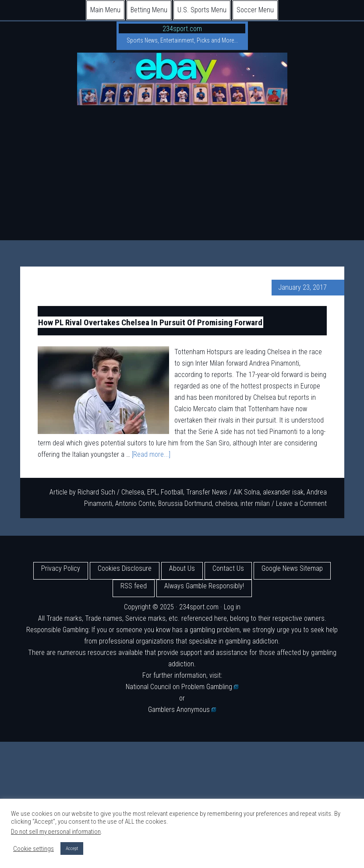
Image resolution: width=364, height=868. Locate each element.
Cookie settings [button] (34, 849)
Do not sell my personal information (56, 832)
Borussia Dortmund (185, 503)
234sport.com (182, 29)
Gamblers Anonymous (182, 710)
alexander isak (283, 492)
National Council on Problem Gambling (182, 687)
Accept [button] (72, 848)
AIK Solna (247, 492)
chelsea (226, 503)
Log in (232, 607)
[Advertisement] (182, 174)
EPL (152, 492)
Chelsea (133, 492)
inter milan (255, 503)
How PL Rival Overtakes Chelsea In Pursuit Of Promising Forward (150, 322)
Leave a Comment (301, 503)
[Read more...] (151, 454)
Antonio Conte (135, 503)
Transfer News (207, 492)
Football (172, 492)
